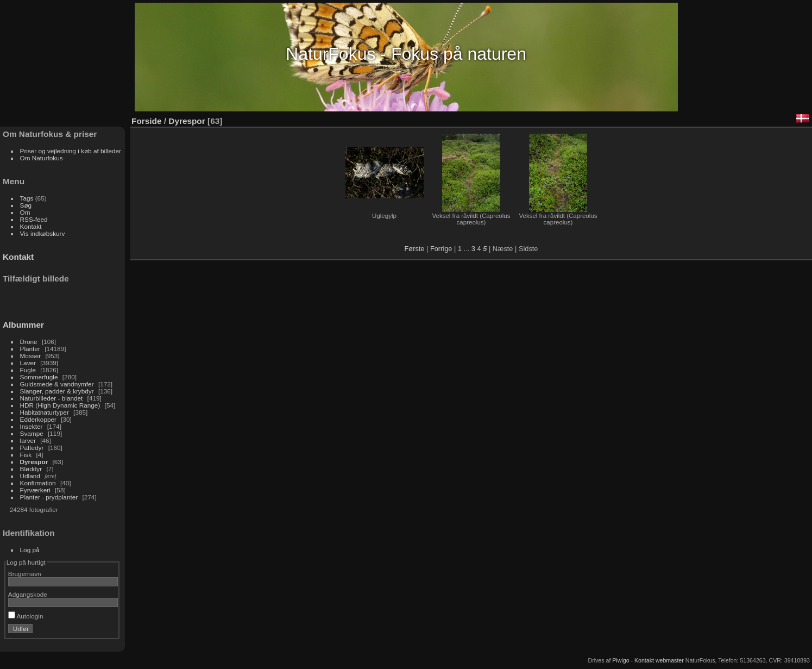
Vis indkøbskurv (43, 233)
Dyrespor (34, 462)
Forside (146, 121)
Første (415, 249)
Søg (26, 205)
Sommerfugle (39, 377)
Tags (27, 198)
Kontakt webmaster (659, 660)
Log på (30, 550)
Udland (30, 476)
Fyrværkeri (35, 490)
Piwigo (621, 660)
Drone (29, 342)
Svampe (32, 433)
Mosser (31, 356)
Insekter (32, 426)
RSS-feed (34, 219)
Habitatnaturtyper (45, 412)
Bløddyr (31, 469)
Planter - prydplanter (49, 497)
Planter (30, 349)
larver (28, 440)
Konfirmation (38, 483)
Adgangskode (28, 594)
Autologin (26, 616)
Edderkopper (38, 419)
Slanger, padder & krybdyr (57, 391)
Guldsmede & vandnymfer (57, 384)
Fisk (26, 455)
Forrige (441, 249)
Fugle (28, 370)
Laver (28, 363)
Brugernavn (25, 574)
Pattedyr (32, 448)
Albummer (23, 325)
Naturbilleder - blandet (52, 398)
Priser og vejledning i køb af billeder (71, 151)
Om (25, 212)
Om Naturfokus (42, 158)
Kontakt (31, 226)
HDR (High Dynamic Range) (60, 405)
